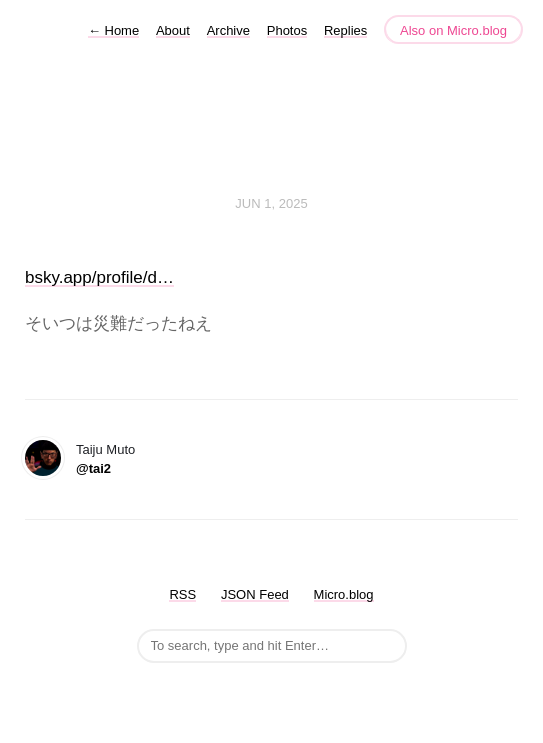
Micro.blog (344, 594)
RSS (182, 594)
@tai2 (93, 468)
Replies (345, 30)
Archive (228, 30)
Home (113, 30)
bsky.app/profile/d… (99, 277)
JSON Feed (255, 594)
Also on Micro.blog (453, 30)
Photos (287, 30)
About (173, 30)
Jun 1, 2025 (271, 203)
